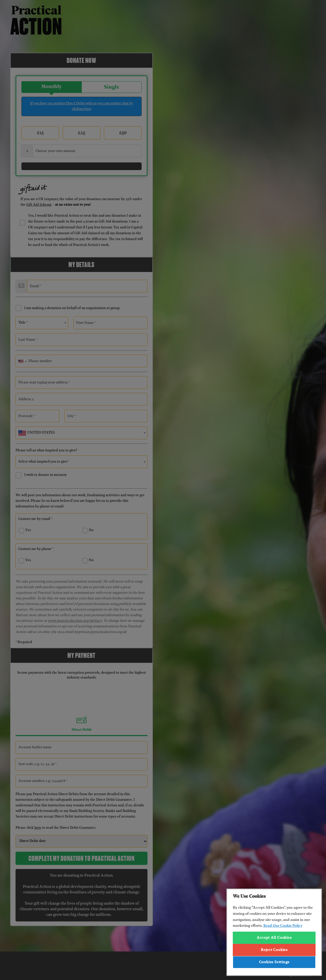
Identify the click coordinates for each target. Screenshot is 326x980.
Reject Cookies (274, 950)
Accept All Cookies (274, 938)
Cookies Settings (274, 962)
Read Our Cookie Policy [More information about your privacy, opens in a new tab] (283, 926)
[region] (274, 932)
